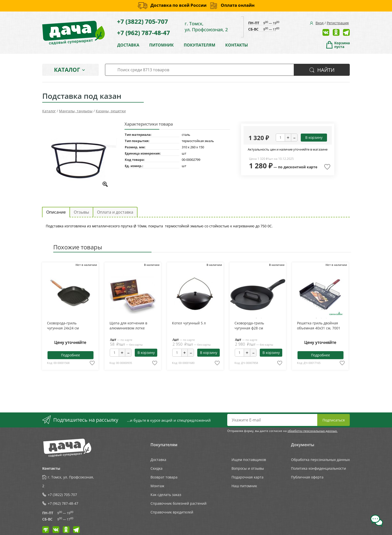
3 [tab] (326, 318)
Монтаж (157, 486)
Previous (243, 295)
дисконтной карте (300, 167)
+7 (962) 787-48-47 (143, 33)
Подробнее (70, 355)
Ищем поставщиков (249, 460)
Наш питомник (244, 486)
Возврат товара (164, 477)
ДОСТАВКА (128, 45)
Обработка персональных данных (320, 460)
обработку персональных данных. (312, 431)
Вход (319, 23)
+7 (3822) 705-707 (142, 21)
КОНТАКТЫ (237, 45)
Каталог (67, 70)
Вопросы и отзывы (248, 468)
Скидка (156, 468)
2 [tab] (261, 318)
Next (271, 295)
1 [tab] (256, 318)
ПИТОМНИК (161, 45)
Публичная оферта (307, 477)
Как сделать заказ (166, 495)
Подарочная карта (247, 477)
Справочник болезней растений (178, 503)
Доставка (158, 460)
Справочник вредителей (172, 512)
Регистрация (338, 23)
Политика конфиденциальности (318, 468)
